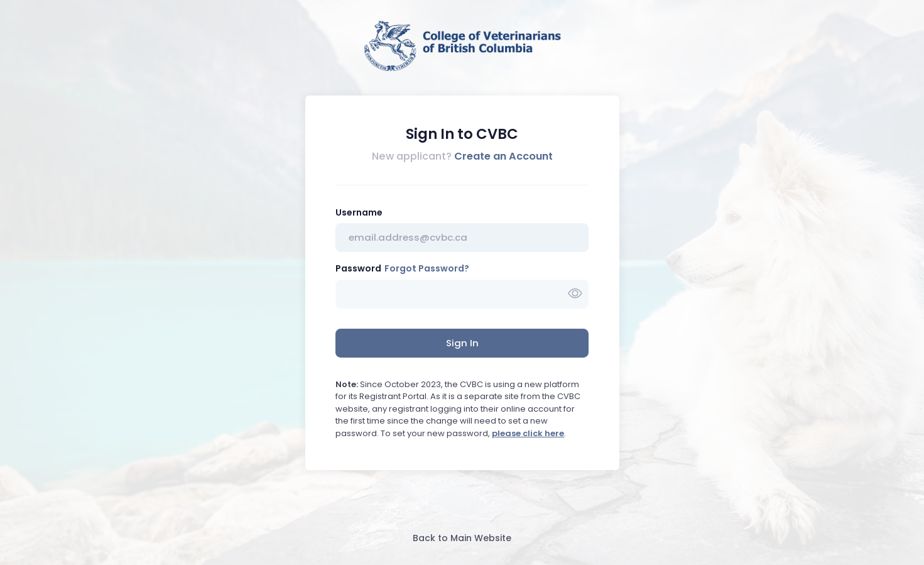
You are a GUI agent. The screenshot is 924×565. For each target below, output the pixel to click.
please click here (528, 433)
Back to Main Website (462, 538)
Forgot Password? (427, 268)
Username (359, 212)
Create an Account (503, 156)
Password (358, 268)
